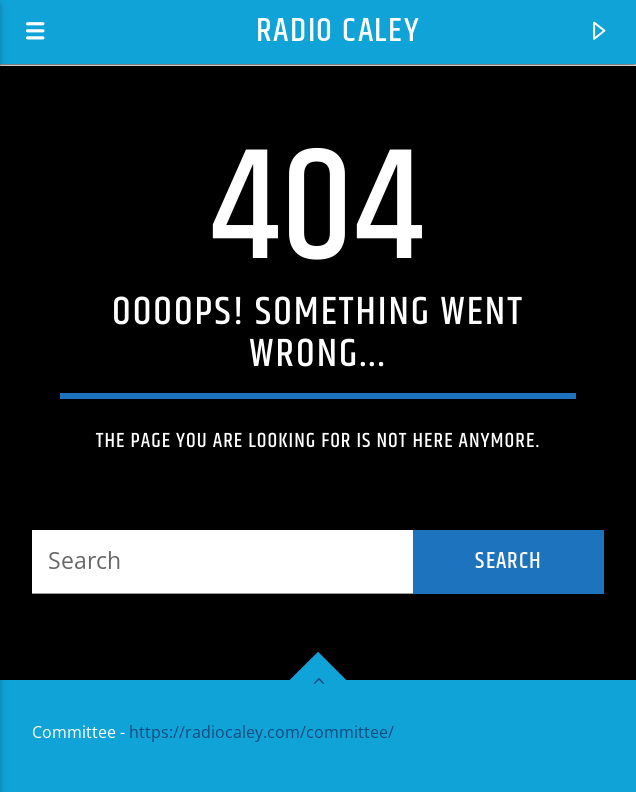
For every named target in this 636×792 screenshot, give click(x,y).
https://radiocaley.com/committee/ (261, 732)
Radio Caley (338, 31)
